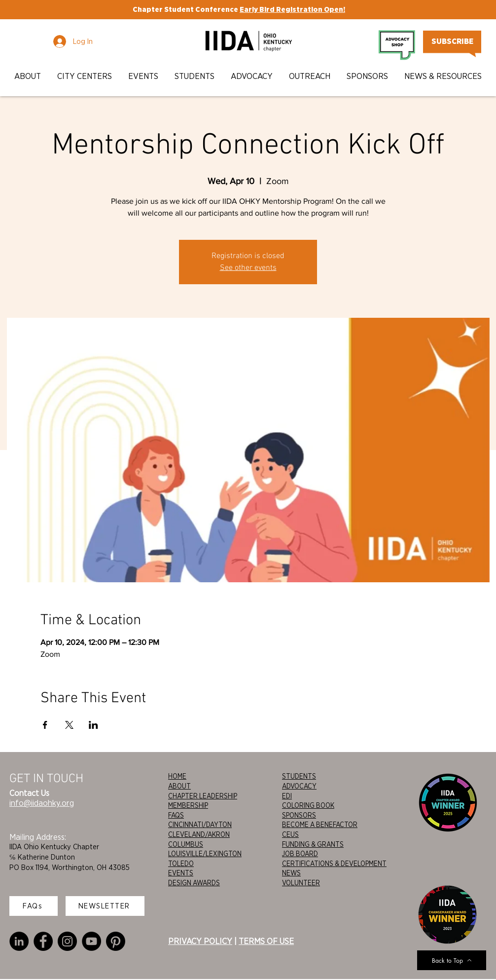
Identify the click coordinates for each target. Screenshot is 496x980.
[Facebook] (43, 941)
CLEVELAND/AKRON (199, 834)
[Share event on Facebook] (45, 725)
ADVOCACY (299, 786)
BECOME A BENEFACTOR (320, 825)
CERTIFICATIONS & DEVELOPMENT (334, 864)
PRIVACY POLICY (200, 941)
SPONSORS (299, 815)
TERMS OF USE (266, 941)
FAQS (176, 815)
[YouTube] (91, 941)
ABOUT (179, 786)
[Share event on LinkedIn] (93, 725)
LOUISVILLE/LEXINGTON (205, 854)
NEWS (291, 873)
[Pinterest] (116, 941)
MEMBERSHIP (188, 805)
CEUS (290, 834)
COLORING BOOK (308, 805)
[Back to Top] (452, 960)
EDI (287, 796)
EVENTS (181, 873)
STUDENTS (299, 776)
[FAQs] (34, 906)
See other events (248, 268)
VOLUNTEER (301, 883)
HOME (177, 776)
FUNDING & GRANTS (313, 844)
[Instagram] (67, 941)
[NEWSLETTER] (105, 906)
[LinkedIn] (19, 941)
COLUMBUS (186, 844)
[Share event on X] (69, 725)
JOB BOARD (300, 854)
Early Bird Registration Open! (292, 9)
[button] (28, 76)
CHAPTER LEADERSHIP (203, 796)
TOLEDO (181, 864)
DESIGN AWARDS (194, 883)
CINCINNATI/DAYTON (200, 825)
